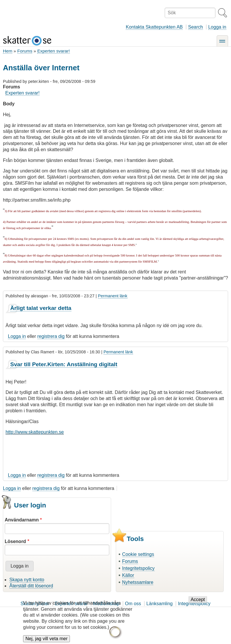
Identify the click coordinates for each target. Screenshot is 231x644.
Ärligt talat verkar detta (41, 308)
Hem (8, 51)
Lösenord (15, 541)
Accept (198, 600)
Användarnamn (22, 520)
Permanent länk (113, 296)
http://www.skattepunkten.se (35, 432)
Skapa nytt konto (27, 580)
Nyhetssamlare (138, 582)
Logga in (217, 27)
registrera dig (51, 336)
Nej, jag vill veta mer (46, 639)
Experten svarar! (53, 51)
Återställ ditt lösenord (31, 586)
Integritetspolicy (138, 568)
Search (195, 27)
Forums (25, 51)
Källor (128, 575)
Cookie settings (138, 554)
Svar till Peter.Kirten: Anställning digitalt (64, 364)
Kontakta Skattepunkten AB (154, 27)
